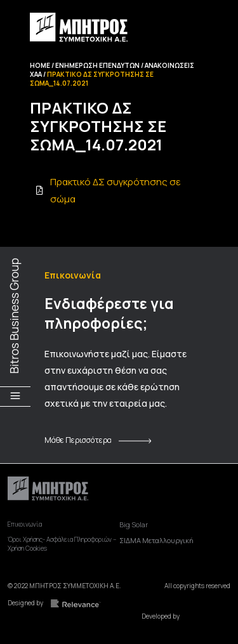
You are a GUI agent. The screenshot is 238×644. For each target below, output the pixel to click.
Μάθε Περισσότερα (78, 440)
